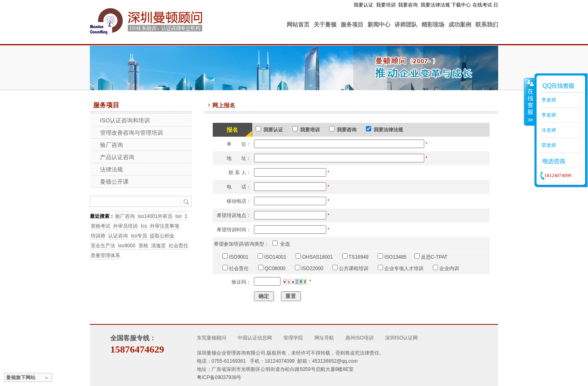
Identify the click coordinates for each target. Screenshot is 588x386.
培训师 (98, 236)
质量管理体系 (105, 255)
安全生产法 (103, 246)
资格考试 (100, 226)
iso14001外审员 (155, 216)
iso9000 (127, 246)
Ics (144, 226)
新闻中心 (379, 24)
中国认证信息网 (255, 338)
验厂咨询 (111, 145)
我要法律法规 (435, 5)
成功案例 (460, 24)
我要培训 (386, 5)
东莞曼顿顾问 (212, 338)
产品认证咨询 (117, 157)
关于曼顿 (325, 24)
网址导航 (324, 338)
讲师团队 (406, 24)
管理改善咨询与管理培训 (131, 133)
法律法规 (111, 169)
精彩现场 (433, 24)
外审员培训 (125, 226)
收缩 (530, 102)
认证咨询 (118, 236)
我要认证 (363, 5)
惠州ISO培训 (360, 338)
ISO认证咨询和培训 (125, 120)
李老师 (548, 100)
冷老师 (548, 130)
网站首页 (298, 24)
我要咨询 (408, 5)
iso (178, 216)
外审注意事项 (165, 226)
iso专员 (139, 236)
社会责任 (178, 246)
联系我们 (487, 24)
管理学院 (293, 338)
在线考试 (482, 5)
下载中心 (461, 5)
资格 (143, 246)
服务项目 (352, 24)
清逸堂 (158, 246)
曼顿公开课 (114, 182)
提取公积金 (162, 236)
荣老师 (548, 145)
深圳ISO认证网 (402, 338)
